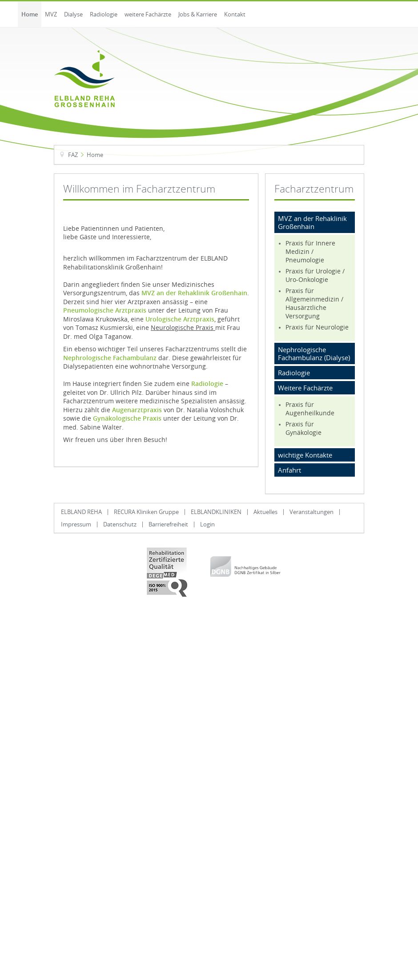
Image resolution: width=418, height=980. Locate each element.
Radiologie (104, 14)
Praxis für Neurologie (317, 327)
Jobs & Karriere (198, 14)
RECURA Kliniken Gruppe (146, 512)
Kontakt (235, 14)
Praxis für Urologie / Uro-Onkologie (315, 275)
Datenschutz (120, 524)
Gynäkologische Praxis (127, 418)
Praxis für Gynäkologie (303, 428)
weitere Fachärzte (148, 14)
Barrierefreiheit (168, 524)
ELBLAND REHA (81, 512)
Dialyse (73, 14)
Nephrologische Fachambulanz (110, 358)
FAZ (73, 155)
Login (207, 524)
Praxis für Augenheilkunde (310, 409)
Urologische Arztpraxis (180, 319)
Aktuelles (265, 512)
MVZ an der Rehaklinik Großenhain (194, 293)
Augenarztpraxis (137, 410)
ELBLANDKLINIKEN (216, 512)
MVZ (51, 14)
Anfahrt (289, 470)
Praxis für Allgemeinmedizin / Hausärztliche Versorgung (314, 303)
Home (30, 14)
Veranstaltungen (311, 512)
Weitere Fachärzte (305, 388)
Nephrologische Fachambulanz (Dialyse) (314, 353)
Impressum (76, 524)
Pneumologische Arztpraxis (105, 310)
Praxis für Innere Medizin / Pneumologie (310, 251)
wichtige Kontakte (305, 455)
